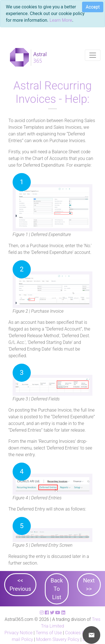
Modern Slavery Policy (58, 639)
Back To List (57, 589)
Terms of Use (49, 633)
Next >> (89, 585)
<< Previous (20, 585)
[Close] (91, 8)
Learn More (61, 20)
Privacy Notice (18, 633)
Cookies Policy (79, 633)
